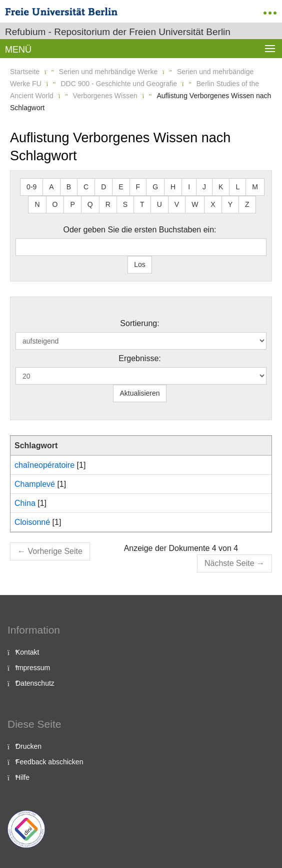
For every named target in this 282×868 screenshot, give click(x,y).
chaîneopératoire (44, 465)
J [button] (204, 187)
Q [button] (90, 204)
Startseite (25, 72)
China (25, 503)
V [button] (177, 204)
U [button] (159, 204)
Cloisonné (32, 522)
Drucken (28, 746)
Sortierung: (139, 323)
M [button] (255, 187)
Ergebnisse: (140, 358)
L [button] (237, 187)
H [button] (173, 187)
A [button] (51, 187)
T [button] (142, 204)
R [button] (108, 204)
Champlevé (35, 484)
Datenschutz (35, 683)
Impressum (33, 668)
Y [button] (230, 204)
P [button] (72, 204)
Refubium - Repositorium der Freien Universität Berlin (118, 32)
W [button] (195, 204)
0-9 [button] (31, 187)
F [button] (138, 187)
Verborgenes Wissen (105, 96)
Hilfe (22, 777)
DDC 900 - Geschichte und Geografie (119, 84)
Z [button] (247, 204)
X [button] (213, 204)
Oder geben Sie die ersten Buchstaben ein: (140, 230)
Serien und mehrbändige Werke (108, 72)
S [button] (125, 204)
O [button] (55, 204)
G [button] (155, 187)
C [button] (86, 187)
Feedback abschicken (49, 762)
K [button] (221, 187)
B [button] (69, 187)
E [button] (121, 187)
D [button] (103, 187)
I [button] (189, 187)
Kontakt (27, 652)
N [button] (37, 204)
